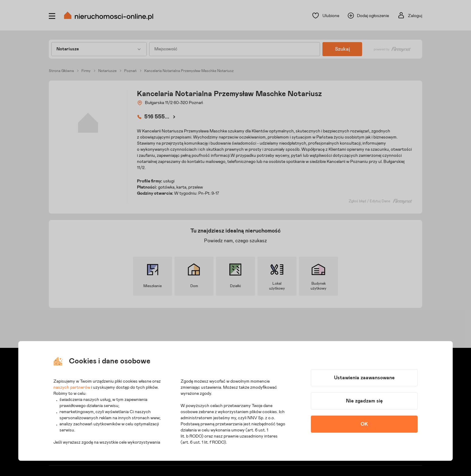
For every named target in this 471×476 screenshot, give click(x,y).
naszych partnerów (72, 388)
